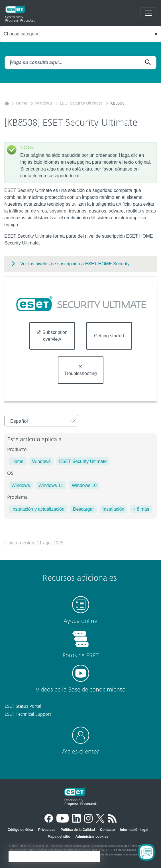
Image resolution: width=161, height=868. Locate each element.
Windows (44, 103)
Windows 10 (84, 485)
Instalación (114, 509)
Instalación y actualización (38, 509)
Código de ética (20, 830)
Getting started (109, 336)
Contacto (107, 830)
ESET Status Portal (23, 706)
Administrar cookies (92, 837)
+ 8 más (141, 509)
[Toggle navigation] (148, 13)
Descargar (83, 509)
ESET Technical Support (28, 714)
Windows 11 (51, 485)
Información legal (134, 830)
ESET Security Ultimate (82, 103)
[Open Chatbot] (146, 852)
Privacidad (47, 830)
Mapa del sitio (59, 837)
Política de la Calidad (78, 830)
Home (22, 103)
